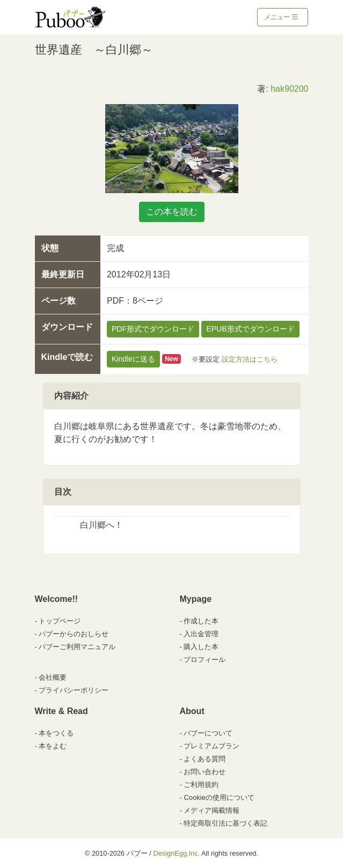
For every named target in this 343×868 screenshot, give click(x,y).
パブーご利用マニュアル (77, 647)
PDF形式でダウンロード (153, 329)
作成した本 (201, 621)
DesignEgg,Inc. (176, 853)
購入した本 (201, 647)
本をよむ (53, 746)
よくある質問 (205, 759)
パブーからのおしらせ (74, 634)
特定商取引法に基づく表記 (225, 823)
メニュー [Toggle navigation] (281, 17)
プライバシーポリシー (74, 690)
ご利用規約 (201, 785)
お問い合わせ (205, 772)
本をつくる (56, 733)
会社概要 (53, 677)
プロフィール (205, 660)
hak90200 (289, 89)
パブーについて (208, 733)
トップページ (60, 621)
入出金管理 (201, 634)
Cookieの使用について (219, 797)
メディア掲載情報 (211, 810)
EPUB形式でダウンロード (250, 329)
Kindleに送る (133, 359)
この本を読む (172, 212)
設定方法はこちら (250, 359)
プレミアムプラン (211, 746)
